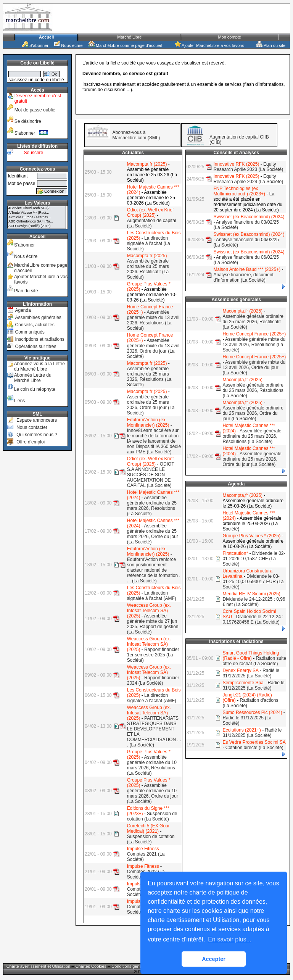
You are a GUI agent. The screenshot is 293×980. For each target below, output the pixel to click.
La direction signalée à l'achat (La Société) (149, 243)
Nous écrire (68, 45)
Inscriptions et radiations (39, 339)
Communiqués (30, 332)
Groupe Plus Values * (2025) (251, 536)
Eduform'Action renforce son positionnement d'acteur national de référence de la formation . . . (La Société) (154, 570)
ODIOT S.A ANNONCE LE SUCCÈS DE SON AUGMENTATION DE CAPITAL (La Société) (151, 475)
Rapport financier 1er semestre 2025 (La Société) (153, 655)
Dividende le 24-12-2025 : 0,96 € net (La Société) (254, 602)
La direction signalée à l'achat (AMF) (152, 596)
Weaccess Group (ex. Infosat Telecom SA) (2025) (149, 611)
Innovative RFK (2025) (236, 164)
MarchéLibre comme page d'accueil (125, 45)
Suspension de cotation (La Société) (152, 816)
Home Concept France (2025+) (254, 334)
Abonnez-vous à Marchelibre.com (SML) (136, 135)
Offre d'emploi (31, 442)
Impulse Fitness (143, 849)
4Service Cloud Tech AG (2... (37, 208)
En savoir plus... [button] (230, 939)
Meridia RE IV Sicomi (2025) (251, 594)
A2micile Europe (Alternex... (37, 218)
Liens (20, 401)
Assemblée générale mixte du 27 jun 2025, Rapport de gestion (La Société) (153, 624)
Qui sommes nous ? (37, 435)
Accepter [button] (214, 959)
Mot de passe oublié (35, 110)
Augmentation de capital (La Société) (152, 223)
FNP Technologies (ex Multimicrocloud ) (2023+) (239, 191)
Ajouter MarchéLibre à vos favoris (209, 45)
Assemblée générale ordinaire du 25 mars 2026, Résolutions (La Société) (149, 377)
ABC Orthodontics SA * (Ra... (37, 222)
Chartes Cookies (91, 966)
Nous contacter (32, 427)
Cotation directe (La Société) (254, 748)
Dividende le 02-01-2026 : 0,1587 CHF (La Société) (254, 559)
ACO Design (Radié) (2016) (37, 226)
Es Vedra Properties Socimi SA (254, 742)
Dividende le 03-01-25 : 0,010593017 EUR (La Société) (253, 582)
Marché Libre (129, 37)
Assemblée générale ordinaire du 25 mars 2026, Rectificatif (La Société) (148, 269)
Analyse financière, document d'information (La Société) (243, 277)
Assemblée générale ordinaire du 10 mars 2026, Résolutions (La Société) (152, 765)
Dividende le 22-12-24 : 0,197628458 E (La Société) (253, 619)
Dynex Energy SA (240, 671)
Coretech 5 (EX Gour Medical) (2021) (148, 828)
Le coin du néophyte (35, 389)
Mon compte (229, 37)
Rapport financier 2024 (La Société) (153, 680)
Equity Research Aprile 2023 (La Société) (248, 167)
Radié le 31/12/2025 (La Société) (251, 673)
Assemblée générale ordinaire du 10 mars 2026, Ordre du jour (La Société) (153, 793)
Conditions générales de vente (140, 966)
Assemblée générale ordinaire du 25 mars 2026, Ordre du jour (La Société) (151, 405)
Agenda (23, 310)
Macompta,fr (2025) (147, 164)
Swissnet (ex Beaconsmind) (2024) (249, 217)
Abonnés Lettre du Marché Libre (33, 378)
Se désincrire (28, 121)
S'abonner (35, 45)
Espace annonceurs (37, 420)
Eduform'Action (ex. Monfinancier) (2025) (148, 422)
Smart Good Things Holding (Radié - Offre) (251, 656)
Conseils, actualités (35, 325)
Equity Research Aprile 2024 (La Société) (248, 179)
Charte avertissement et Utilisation (39, 966)
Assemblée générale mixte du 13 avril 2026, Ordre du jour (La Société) (153, 348)
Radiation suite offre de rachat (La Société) (254, 661)
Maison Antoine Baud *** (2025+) (247, 269)
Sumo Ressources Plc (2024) (252, 712)
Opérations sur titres (35, 347)
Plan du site (271, 45)
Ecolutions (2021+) (241, 730)
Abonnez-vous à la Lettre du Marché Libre (39, 366)
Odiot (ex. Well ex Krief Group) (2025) (150, 213)
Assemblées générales (38, 318)
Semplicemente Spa (243, 683)
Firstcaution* (235, 553)
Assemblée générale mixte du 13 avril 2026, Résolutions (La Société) (153, 320)
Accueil (46, 37)
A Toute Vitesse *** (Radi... (37, 213)
